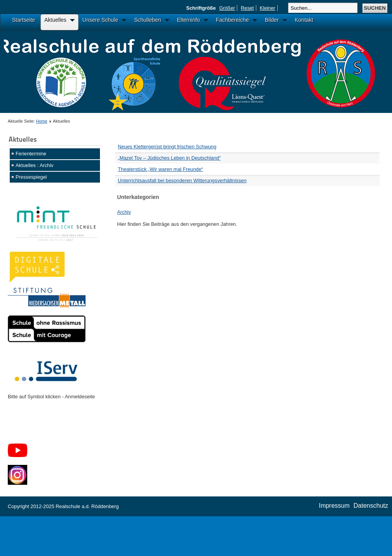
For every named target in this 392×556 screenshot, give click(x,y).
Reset (247, 8)
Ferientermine (31, 154)
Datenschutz (371, 506)
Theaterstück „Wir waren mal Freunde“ (160, 169)
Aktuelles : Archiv (34, 165)
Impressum (334, 506)
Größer (227, 8)
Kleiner (268, 8)
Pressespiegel (31, 177)
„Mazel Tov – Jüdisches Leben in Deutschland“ (169, 158)
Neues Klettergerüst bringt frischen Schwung (167, 147)
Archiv (124, 212)
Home (42, 121)
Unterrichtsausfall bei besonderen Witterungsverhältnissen (182, 180)
